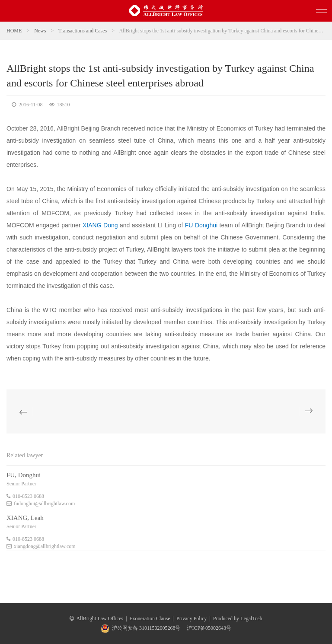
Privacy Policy (192, 618)
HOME (14, 31)
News (40, 31)
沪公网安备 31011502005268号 (146, 628)
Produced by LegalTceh (238, 618)
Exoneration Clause (150, 618)
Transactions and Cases (83, 31)
